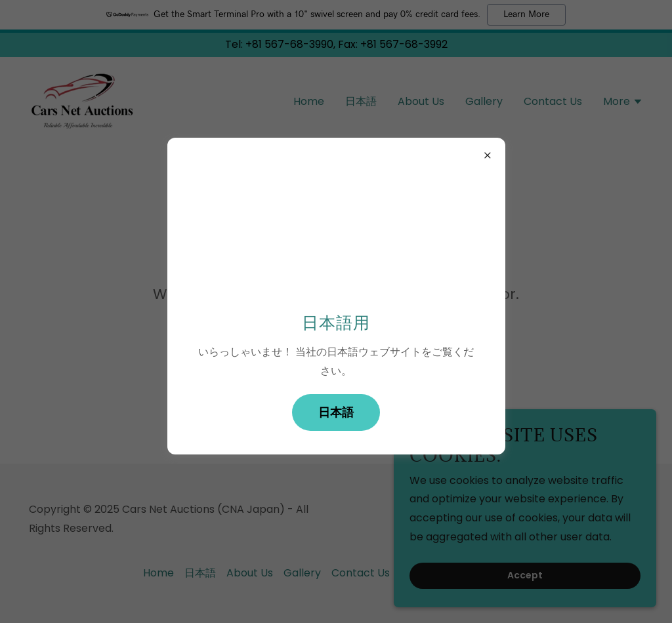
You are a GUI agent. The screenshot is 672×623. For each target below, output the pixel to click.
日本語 (336, 412)
